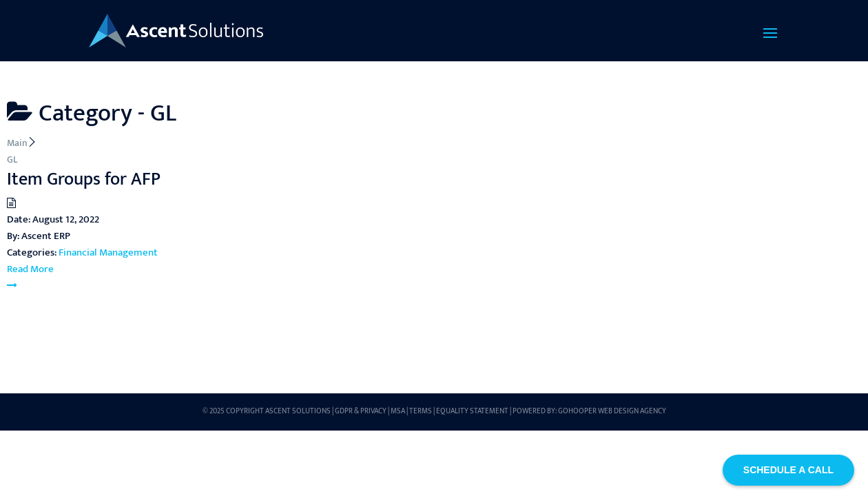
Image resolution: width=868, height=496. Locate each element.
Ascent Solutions (298, 411)
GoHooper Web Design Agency (612, 411)
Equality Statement (472, 411)
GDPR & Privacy (361, 411)
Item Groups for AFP (84, 179)
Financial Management (108, 252)
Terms (421, 411)
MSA (398, 411)
